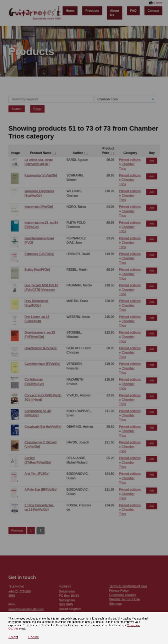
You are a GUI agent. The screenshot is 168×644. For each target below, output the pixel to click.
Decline (33, 637)
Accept (13, 637)
